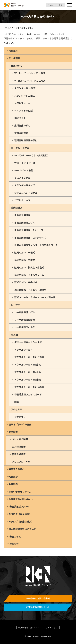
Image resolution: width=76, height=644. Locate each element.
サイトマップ (52, 628)
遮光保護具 (17, 208)
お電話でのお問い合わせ (21, 499)
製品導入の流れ (17, 469)
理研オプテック (14, 5)
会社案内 (13, 484)
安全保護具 (14, 58)
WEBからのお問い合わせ (38, 598)
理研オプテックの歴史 (20, 424)
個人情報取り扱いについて (22, 529)
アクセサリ (17, 409)
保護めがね (17, 66)
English (51, 5)
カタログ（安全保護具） (21, 521)
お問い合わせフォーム (20, 492)
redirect (13, 51)
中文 (60, 5)
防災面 (14, 335)
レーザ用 (16, 305)
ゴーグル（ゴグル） (21, 148)
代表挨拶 (13, 477)
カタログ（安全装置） (20, 514)
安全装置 (13, 432)
